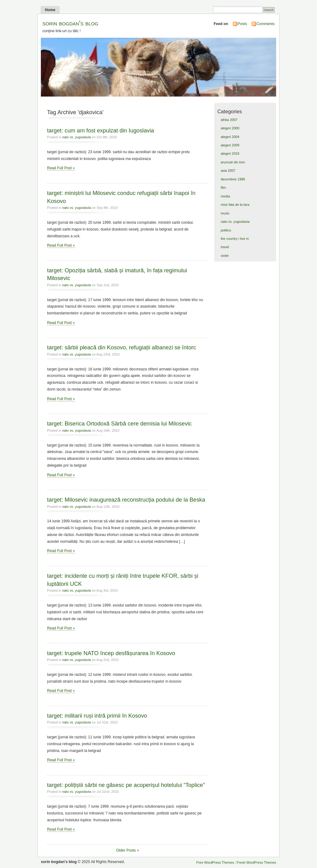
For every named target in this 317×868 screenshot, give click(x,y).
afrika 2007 (229, 120)
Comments (265, 24)
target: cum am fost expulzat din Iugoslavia (101, 130)
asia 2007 (228, 171)
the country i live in (235, 239)
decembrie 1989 (233, 179)
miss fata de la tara (235, 205)
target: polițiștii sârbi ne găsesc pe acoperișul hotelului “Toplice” (126, 785)
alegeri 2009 (230, 145)
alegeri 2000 (230, 128)
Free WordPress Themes (215, 862)
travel (225, 247)
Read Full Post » (61, 168)
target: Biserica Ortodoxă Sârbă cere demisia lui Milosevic (119, 423)
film (223, 188)
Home (50, 10)
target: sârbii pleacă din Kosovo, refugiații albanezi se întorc (122, 347)
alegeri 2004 (230, 137)
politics (226, 230)
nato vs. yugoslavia (77, 137)
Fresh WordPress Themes (256, 862)
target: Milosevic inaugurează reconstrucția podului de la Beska (126, 500)
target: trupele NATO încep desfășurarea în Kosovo (111, 653)
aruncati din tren (233, 162)
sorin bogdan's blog (70, 23)
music (225, 213)
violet (225, 256)
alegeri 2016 (230, 153)
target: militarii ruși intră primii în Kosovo (97, 716)
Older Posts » (128, 850)
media (225, 196)
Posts (242, 24)
